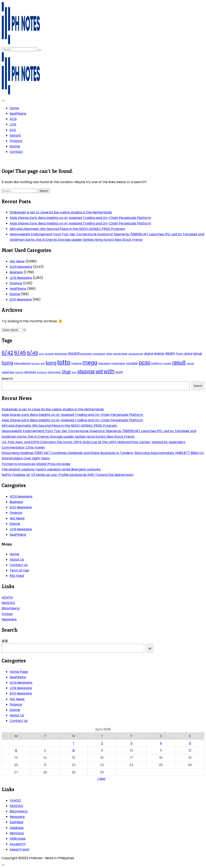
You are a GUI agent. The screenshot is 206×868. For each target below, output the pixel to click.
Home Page (19, 672)
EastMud (16, 822)
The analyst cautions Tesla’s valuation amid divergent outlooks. (51, 469)
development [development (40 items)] (136, 354)
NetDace (17, 833)
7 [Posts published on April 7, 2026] (45, 750)
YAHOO (15, 800)
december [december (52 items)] (120, 354)
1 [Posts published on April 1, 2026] (74, 743)
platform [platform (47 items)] (157, 363)
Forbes (7, 614)
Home (14, 108)
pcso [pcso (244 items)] (145, 363)
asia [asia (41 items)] (41, 354)
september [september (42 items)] (8, 372)
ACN (13, 119)
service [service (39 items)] (19, 372)
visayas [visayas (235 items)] (86, 371)
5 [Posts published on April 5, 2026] (190, 743)
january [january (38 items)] (36, 364)
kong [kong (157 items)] (51, 363)
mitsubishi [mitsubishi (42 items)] (104, 363)
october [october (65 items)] (132, 363)
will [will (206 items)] (99, 371)
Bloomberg (10, 608)
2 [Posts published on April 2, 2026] (102, 743)
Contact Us (19, 565)
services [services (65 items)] (30, 372)
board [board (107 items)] (74, 353)
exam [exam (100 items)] (170, 353)
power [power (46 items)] (167, 363)
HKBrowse (18, 839)
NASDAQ (8, 603)
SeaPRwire (18, 114)
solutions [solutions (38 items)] (42, 372)
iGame (15, 146)
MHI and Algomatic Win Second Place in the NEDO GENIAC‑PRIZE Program (67, 229)
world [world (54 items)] (119, 372)
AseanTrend (19, 849)
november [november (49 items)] (118, 363)
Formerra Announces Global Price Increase (36, 464)
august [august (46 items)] (49, 354)
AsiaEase (17, 828)
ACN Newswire (21, 267)
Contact (16, 152)
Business (16, 272)
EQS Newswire (21, 299)
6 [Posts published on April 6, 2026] (16, 750)
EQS (13, 130)
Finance (16, 141)
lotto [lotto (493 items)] (64, 362)
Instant (15, 135)
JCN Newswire (21, 278)
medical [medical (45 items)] (76, 363)
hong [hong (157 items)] (7, 363)
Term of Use (19, 570)
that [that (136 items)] (66, 372)
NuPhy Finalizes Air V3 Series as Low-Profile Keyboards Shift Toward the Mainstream (67, 475)
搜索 (5, 641)
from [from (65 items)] (180, 354)
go (150, 648)
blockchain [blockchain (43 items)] (61, 354)
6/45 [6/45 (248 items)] (20, 353)
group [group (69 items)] (198, 353)
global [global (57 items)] (188, 354)
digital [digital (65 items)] (149, 354)
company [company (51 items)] (99, 354)
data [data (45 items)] (109, 354)
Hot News (17, 261)
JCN (13, 124)
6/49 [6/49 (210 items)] (32, 353)
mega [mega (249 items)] (90, 363)
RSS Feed (17, 576)
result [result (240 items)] (179, 363)
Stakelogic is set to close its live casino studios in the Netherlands (61, 212)
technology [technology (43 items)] (55, 372)
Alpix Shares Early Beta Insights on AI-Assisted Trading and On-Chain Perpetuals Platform (80, 218)
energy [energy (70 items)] (159, 353)
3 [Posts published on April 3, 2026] (131, 743)
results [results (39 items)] (190, 363)
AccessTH (18, 844)
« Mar (101, 779)
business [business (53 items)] (86, 354)
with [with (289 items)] (109, 371)
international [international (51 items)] (22, 363)
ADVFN (7, 597)
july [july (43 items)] (43, 363)
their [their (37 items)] (74, 372)
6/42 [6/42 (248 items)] (7, 353)
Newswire (9, 619)
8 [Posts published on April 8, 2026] (74, 750)
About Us (17, 559)
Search (7, 379)
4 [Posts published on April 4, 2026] (161, 743)
